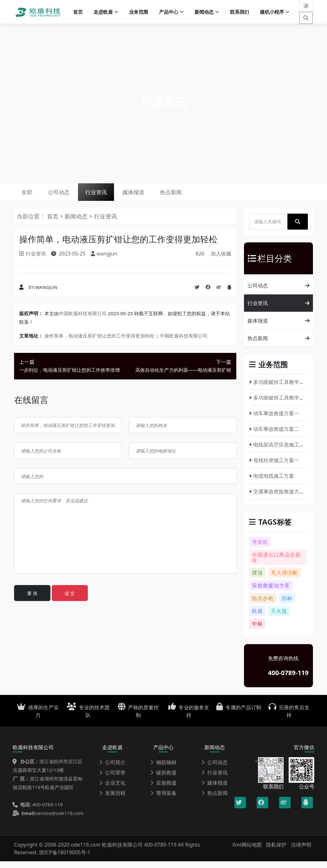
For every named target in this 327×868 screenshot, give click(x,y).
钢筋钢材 (163, 769)
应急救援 (163, 789)
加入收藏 (221, 260)
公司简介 (112, 769)
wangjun (46, 294)
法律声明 (301, 851)
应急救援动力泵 (271, 592)
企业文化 (112, 789)
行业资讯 (110, 196)
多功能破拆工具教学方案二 (282, 404)
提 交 (70, 600)
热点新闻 (198, 196)
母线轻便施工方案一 (274, 467)
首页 (78, 13)
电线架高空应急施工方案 (279, 451)
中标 (257, 630)
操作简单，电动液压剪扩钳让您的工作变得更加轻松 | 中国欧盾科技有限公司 (126, 342)
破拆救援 (163, 779)
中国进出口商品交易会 (276, 564)
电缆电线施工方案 (272, 483)
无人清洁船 (284, 579)
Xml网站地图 (248, 851)
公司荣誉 (112, 779)
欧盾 (257, 618)
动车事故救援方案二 (274, 436)
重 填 (32, 600)
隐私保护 (276, 851)
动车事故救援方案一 (274, 420)
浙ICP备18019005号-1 (65, 859)
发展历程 (112, 800)
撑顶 (257, 579)
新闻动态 (76, 223)
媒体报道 (154, 196)
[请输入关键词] (306, 7)
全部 (29, 196)
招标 (287, 605)
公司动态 (67, 196)
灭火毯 (279, 618)
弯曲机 (260, 549)
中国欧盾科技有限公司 (83, 320)
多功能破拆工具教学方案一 (282, 389)
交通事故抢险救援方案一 (279, 498)
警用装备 (163, 800)
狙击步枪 (263, 605)
